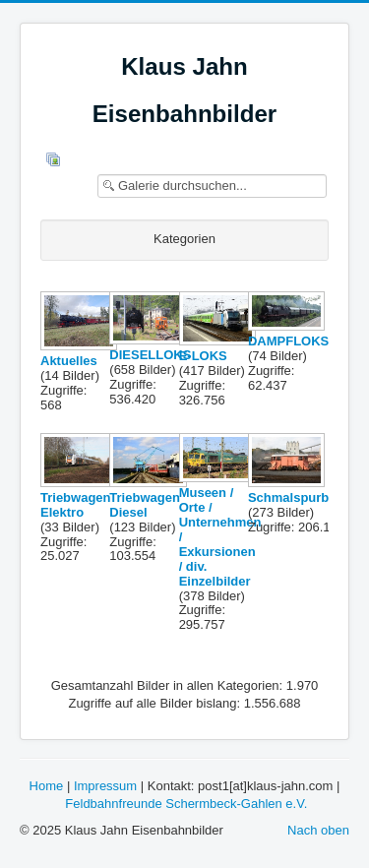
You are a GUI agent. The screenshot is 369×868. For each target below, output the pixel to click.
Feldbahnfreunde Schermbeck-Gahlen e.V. (186, 804)
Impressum (105, 786)
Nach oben (318, 830)
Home (47, 786)
